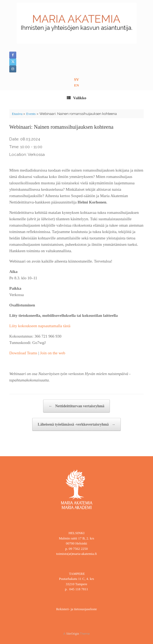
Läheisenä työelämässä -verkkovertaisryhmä (76, 424)
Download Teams (23, 353)
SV (76, 80)
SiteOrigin (73, 634)
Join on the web (53, 353)
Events (31, 114)
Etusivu (17, 114)
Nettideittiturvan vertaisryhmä (76, 406)
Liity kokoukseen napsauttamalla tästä (40, 326)
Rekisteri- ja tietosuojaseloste (76, 609)
